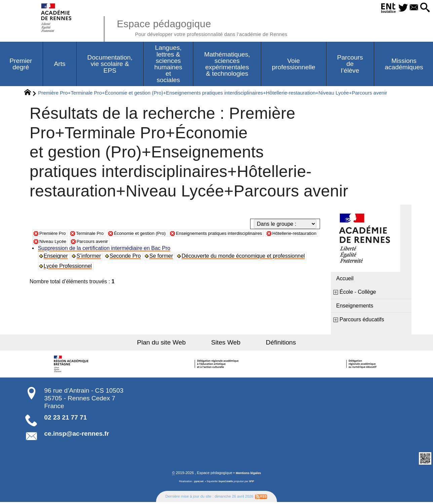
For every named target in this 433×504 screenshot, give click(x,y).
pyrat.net (197, 483)
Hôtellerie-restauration (66, 243)
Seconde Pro (127, 258)
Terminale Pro (98, 235)
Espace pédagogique (219, 27)
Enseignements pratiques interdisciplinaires (249, 235)
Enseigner (57, 258)
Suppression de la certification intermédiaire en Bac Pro (105, 250)
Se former (163, 258)
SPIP (254, 483)
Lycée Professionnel (69, 268)
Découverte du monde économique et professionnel (245, 258)
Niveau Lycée (119, 243)
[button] (423, 8)
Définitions (270, 344)
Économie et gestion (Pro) (156, 235)
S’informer (90, 258)
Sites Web (226, 344)
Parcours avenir (164, 243)
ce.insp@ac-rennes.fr (77, 435)
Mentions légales (248, 475)
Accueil (345, 280)
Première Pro (55, 235)
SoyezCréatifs (226, 483)
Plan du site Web (172, 344)
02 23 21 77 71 (66, 419)
